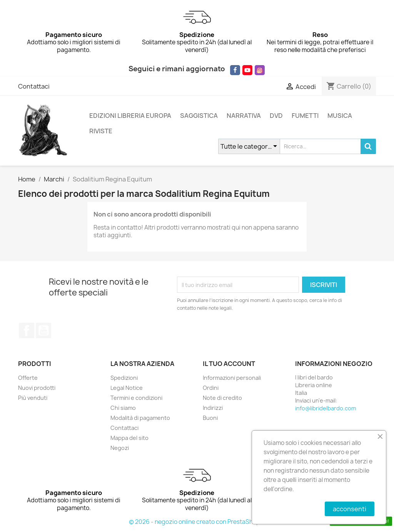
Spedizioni (124, 378)
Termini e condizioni (136, 398)
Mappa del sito (129, 438)
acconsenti (350, 509)
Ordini (211, 388)
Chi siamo (123, 408)
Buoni (210, 418)
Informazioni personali (232, 378)
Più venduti (33, 398)
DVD (276, 116)
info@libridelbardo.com (326, 408)
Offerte (28, 378)
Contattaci (34, 86)
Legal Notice (127, 388)
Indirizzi (213, 408)
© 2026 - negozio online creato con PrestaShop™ (197, 522)
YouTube (43, 331)
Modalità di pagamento (140, 418)
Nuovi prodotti (37, 388)
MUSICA (340, 116)
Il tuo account (229, 364)
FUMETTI (305, 116)
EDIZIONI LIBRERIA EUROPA (130, 116)
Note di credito (222, 398)
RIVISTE (101, 131)
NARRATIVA (244, 116)
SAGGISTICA (199, 116)
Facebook (27, 331)
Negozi (120, 448)
